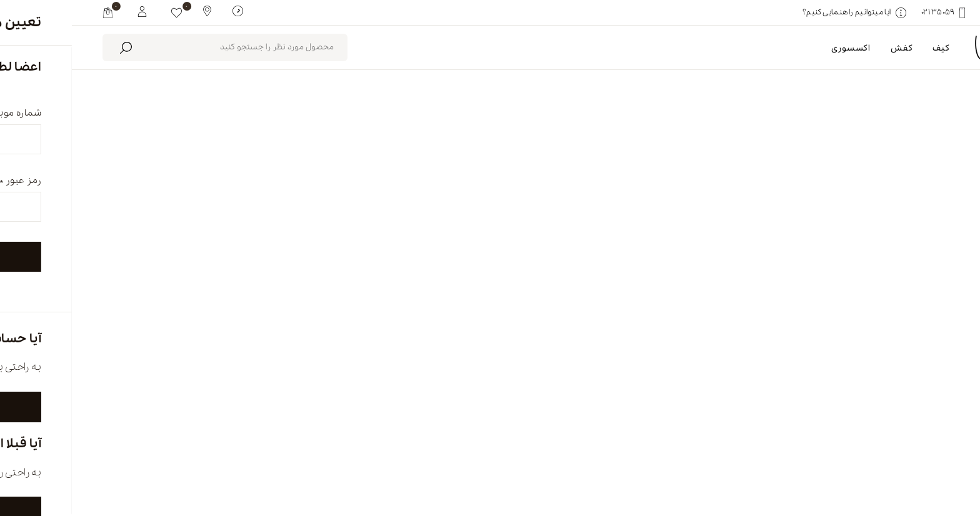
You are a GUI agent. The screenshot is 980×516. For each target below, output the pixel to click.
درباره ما (721, 464)
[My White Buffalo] (70, 11)
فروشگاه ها (562, 464)
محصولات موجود (342, 137)
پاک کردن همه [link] (811, 191)
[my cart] (36, 12)
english (870, 464)
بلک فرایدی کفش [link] (897, 191)
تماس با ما (397, 464)
